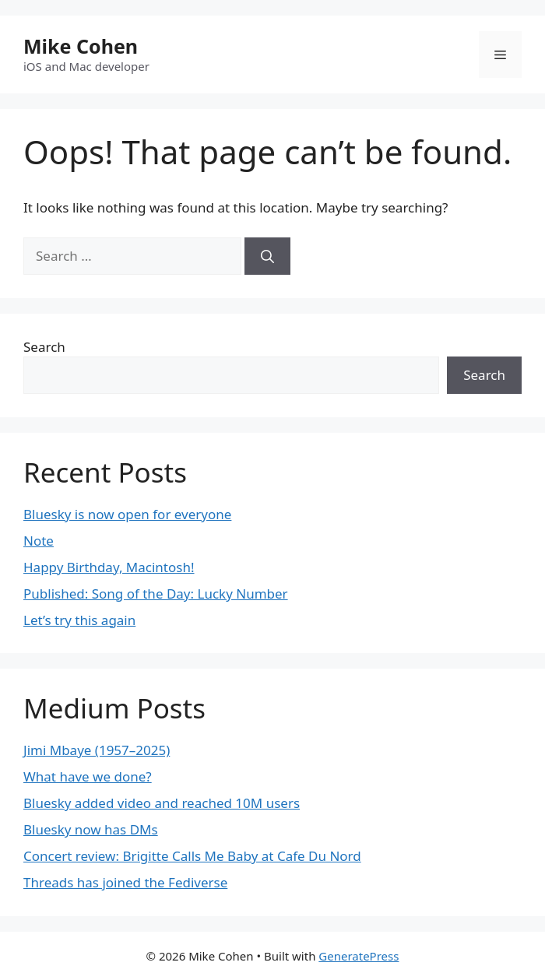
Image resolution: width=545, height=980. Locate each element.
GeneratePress (359, 956)
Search (44, 347)
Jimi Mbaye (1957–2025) (97, 750)
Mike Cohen (81, 46)
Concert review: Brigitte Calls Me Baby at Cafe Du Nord (192, 856)
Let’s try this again (79, 620)
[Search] (267, 256)
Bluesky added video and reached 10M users (162, 803)
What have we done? (88, 776)
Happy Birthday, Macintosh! (109, 567)
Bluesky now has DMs (91, 829)
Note (39, 541)
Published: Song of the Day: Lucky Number (156, 594)
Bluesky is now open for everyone (127, 514)
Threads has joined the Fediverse (125, 882)
